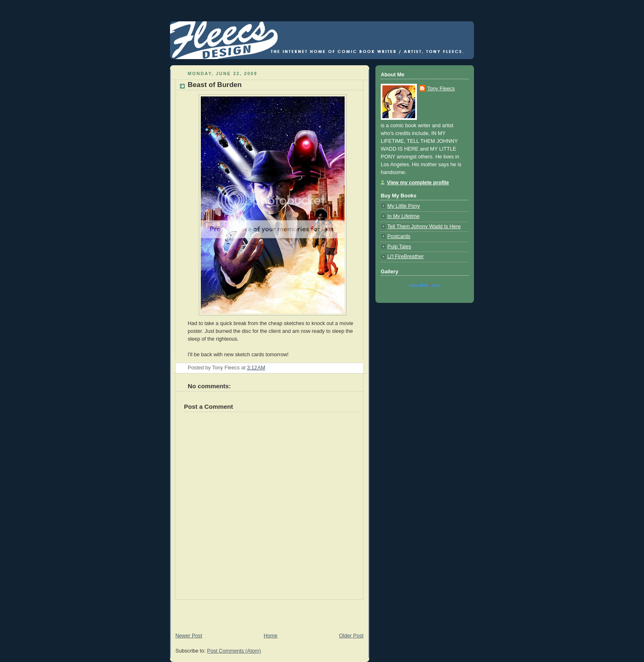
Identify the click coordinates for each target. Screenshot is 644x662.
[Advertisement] (266, 612)
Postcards (399, 236)
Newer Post (189, 636)
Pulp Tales (399, 247)
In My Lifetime (403, 216)
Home (271, 636)
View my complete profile (418, 183)
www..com (425, 285)
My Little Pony (404, 206)
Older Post (351, 636)
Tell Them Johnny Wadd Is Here (424, 227)
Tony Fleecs (441, 89)
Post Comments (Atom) (234, 651)
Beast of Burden (215, 85)
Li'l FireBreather (406, 257)
